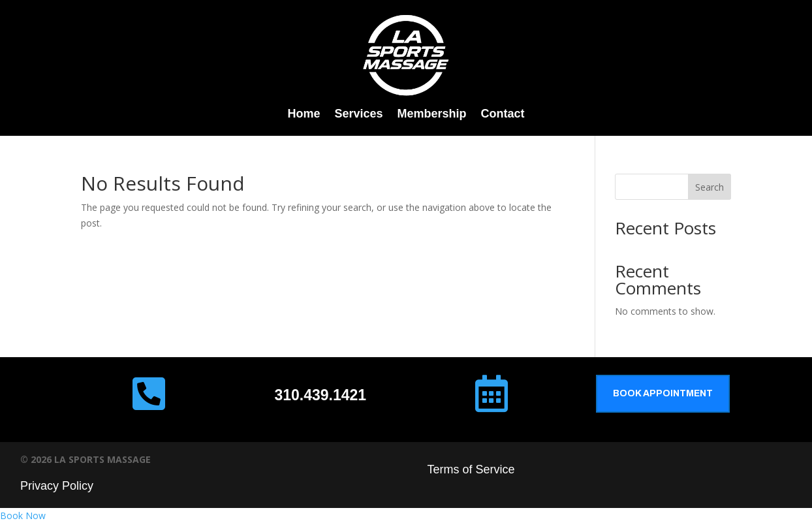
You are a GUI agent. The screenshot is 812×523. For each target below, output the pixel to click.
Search (710, 187)
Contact (503, 115)
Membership (432, 115)
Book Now (23, 515)
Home (304, 115)
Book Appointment (663, 393)
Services (358, 115)
